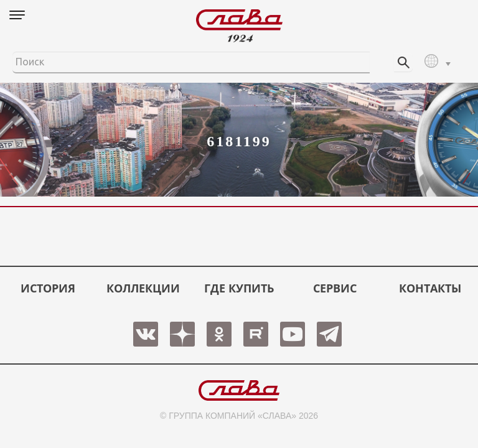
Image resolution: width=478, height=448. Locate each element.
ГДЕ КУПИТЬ (239, 288)
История (48, 288)
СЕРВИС (335, 288)
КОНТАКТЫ (430, 288)
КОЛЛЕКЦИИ (143, 288)
